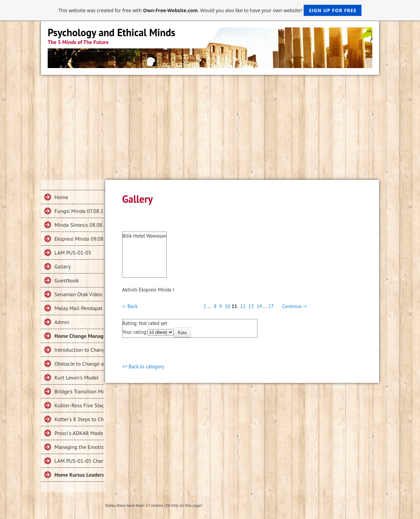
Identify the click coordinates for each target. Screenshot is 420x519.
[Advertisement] (210, 126)
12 (243, 306)
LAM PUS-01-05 (73, 253)
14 (259, 306)
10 (227, 306)
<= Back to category (143, 366)
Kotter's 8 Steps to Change (79, 419)
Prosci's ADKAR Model (79, 433)
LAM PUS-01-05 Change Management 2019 (79, 461)
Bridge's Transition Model (79, 391)
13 (251, 306)
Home (61, 197)
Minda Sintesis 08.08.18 (79, 225)
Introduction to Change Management (79, 350)
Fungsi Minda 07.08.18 (79, 211)
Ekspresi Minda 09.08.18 (79, 239)
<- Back (130, 306)
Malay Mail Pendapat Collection (79, 308)
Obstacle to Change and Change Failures (79, 364)
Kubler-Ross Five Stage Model (79, 405)
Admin (62, 322)
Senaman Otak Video (78, 294)
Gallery (63, 266)
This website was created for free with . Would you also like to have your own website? (210, 10)
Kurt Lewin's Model (76, 377)
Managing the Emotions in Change (79, 447)
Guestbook (67, 280)
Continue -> (294, 306)
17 (271, 306)
